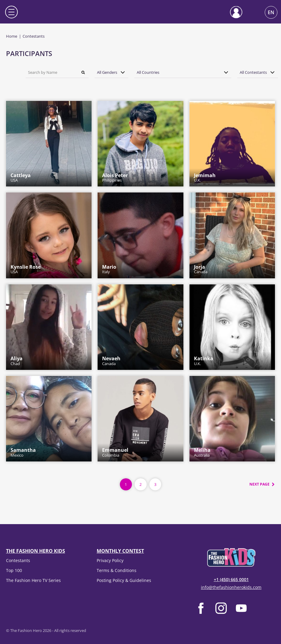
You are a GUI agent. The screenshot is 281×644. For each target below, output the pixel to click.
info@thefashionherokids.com (231, 587)
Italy (109, 269)
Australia (202, 452)
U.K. (205, 178)
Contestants (18, 560)
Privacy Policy (110, 560)
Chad (17, 361)
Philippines (115, 178)
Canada (201, 269)
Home (12, 36)
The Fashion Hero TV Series (33, 580)
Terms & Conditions (117, 570)
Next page (259, 484)
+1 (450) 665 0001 (231, 579)
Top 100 (14, 570)
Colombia (115, 452)
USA (21, 178)
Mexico (23, 452)
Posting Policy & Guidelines (124, 580)
